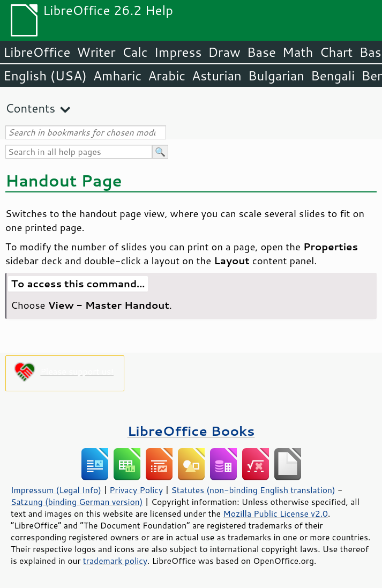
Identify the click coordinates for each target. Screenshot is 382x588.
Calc (135, 52)
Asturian (217, 76)
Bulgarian (276, 76)
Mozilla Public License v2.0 (275, 513)
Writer (96, 52)
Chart (336, 52)
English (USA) (45, 76)
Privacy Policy (136, 490)
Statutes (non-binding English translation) (253, 490)
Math (298, 52)
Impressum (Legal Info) (56, 490)
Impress (178, 52)
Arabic (167, 76)
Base (261, 52)
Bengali (333, 76)
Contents (30, 108)
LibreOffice (37, 52)
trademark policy (115, 561)
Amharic (117, 76)
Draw (224, 52)
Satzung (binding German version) (77, 502)
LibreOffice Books (191, 431)
